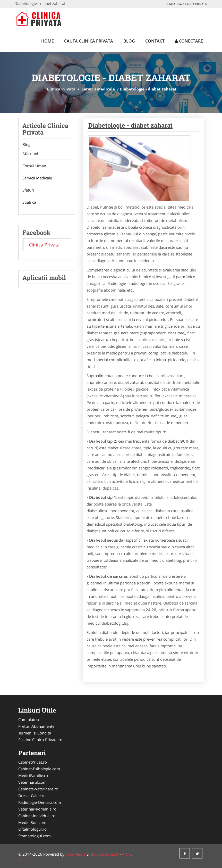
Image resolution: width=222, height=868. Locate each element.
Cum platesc (29, 720)
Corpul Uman (34, 166)
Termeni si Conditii (35, 733)
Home (48, 41)
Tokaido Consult (104, 854)
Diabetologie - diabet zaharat (130, 125)
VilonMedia (75, 854)
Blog (129, 41)
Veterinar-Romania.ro (37, 809)
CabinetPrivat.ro (33, 762)
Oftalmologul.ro (32, 829)
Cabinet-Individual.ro (37, 816)
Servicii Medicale (98, 89)
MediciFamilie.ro (33, 775)
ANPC (127, 854)
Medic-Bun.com (32, 822)
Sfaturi (28, 190)
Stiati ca (29, 202)
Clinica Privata (61, 89)
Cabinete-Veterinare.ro (38, 789)
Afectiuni (30, 154)
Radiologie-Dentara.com (40, 802)
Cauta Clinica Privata (89, 41)
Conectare (189, 41)
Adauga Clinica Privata (186, 4)
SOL (22, 861)
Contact (155, 41)
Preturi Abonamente (36, 726)
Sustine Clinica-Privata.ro (40, 740)
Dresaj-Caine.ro (32, 796)
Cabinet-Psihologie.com (39, 769)
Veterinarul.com (32, 782)
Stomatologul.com (35, 836)
